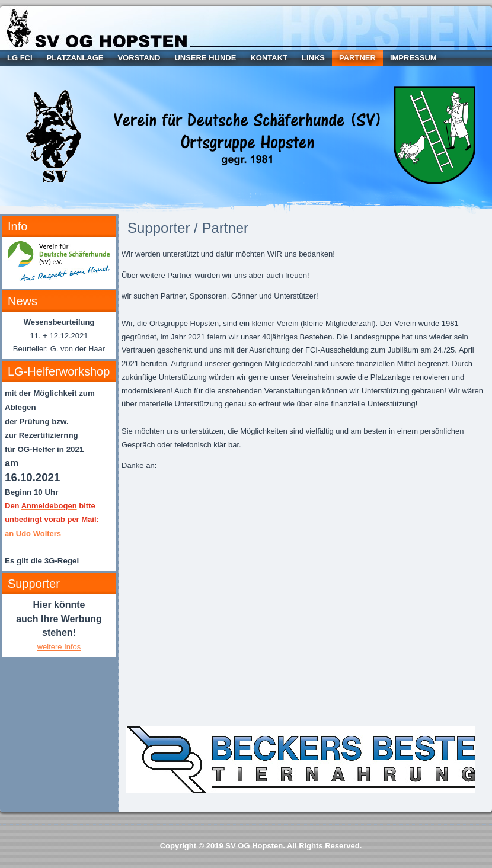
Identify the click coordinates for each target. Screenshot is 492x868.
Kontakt (269, 58)
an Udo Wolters (33, 534)
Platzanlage (75, 58)
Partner (357, 58)
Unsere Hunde (205, 58)
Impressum (413, 58)
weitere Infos (59, 647)
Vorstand (139, 58)
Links (313, 58)
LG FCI (20, 58)
